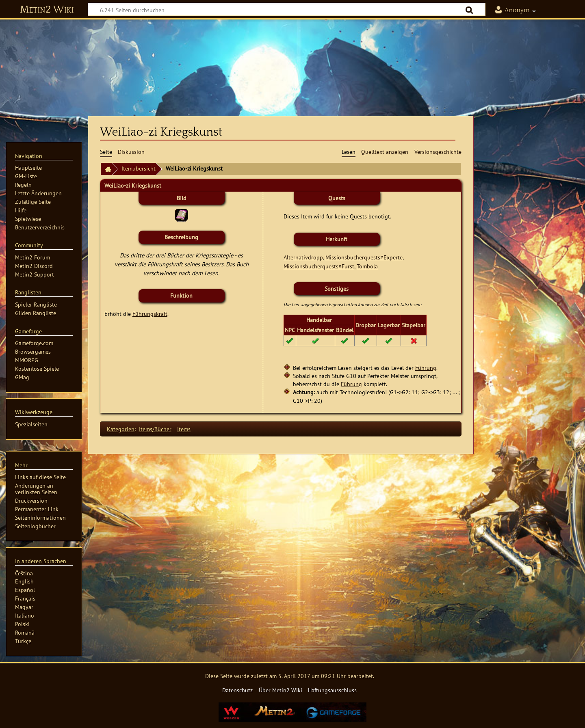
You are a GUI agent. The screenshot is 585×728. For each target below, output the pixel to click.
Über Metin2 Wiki (281, 690)
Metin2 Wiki (47, 10)
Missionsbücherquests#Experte (364, 257)
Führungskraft (150, 314)
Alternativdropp (303, 257)
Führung (426, 368)
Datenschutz (237, 690)
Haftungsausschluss (332, 690)
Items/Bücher (155, 429)
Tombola (367, 266)
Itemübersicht (139, 168)
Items (184, 429)
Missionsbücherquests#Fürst (319, 266)
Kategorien (121, 429)
